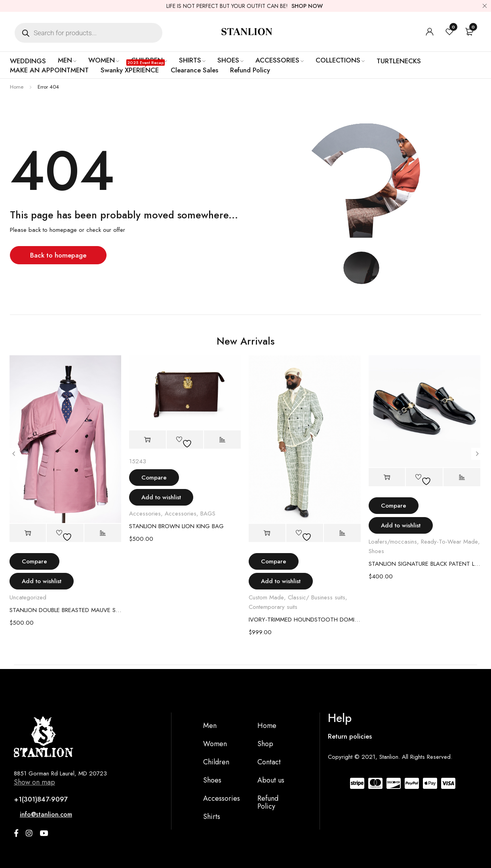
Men (210, 726)
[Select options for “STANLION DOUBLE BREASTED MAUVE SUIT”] (28, 533)
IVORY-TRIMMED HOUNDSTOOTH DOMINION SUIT (305, 620)
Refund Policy (268, 802)
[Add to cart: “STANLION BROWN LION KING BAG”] (147, 440)
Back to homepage (58, 255)
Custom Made (266, 597)
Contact (269, 762)
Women (215, 744)
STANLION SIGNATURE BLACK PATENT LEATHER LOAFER (425, 564)
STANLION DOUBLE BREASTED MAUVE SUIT (66, 610)
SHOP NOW (307, 6)
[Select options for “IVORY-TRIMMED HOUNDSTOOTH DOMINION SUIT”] (267, 533)
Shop (265, 744)
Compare (34, 561)
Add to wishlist (42, 581)
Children (216, 762)
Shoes (376, 551)
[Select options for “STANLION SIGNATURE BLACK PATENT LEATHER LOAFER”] (387, 477)
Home (17, 87)
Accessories (145, 514)
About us (271, 780)
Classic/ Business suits (317, 597)
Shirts (212, 817)
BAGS (208, 514)
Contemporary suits (273, 607)
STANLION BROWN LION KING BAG (176, 526)
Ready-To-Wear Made (449, 542)
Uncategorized (28, 597)
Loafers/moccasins (393, 542)
